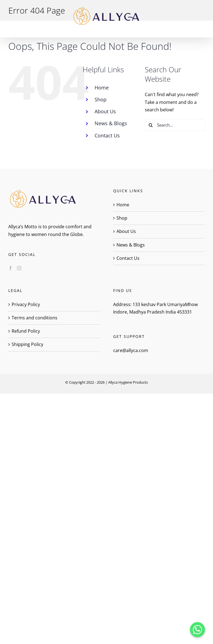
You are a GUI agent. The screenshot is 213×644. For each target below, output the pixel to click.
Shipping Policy (27, 344)
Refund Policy (26, 331)
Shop (101, 99)
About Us (105, 111)
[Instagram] (19, 268)
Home (102, 88)
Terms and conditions (35, 318)
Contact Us (107, 135)
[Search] (151, 125)
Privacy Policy (26, 304)
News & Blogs (111, 123)
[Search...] (175, 125)
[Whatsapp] (197, 630)
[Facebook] (11, 268)
